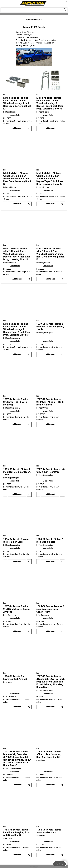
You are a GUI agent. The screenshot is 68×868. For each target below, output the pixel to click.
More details (15, 115)
